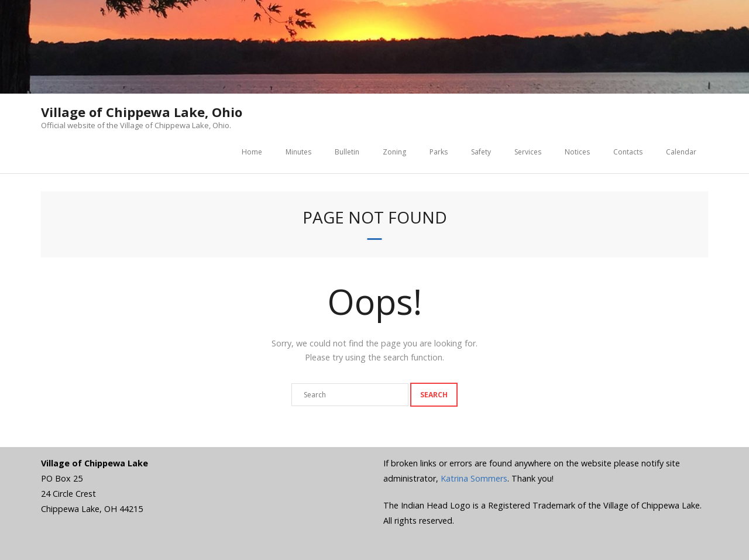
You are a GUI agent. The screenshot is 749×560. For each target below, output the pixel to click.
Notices (577, 152)
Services (528, 152)
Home (252, 152)
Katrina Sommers (474, 478)
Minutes (298, 152)
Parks (439, 152)
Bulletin (347, 152)
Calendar (681, 152)
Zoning (394, 152)
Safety (481, 152)
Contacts (628, 152)
